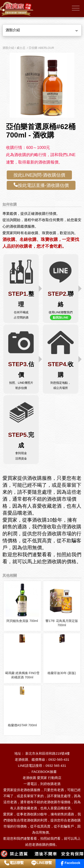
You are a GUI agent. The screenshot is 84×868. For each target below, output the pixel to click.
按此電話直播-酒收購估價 (41, 185)
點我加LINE (61, 317)
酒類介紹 (13, 30)
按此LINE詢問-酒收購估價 (39, 175)
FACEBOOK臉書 (44, 772)
